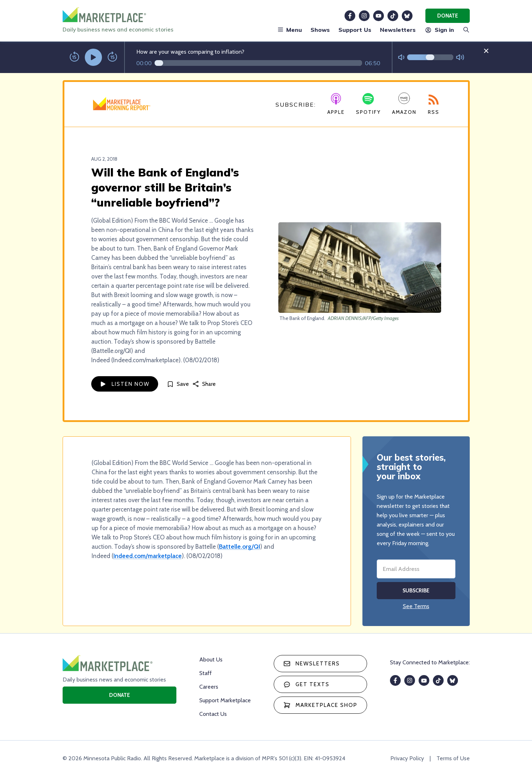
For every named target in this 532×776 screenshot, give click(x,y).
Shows (320, 30)
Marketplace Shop (320, 705)
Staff (206, 673)
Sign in (439, 30)
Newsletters (398, 30)
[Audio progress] (258, 63)
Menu (290, 30)
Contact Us (213, 714)
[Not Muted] (401, 57)
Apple (336, 104)
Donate (448, 16)
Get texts (306, 684)
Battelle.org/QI (240, 547)
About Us (211, 659)
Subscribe (416, 591)
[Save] (178, 384)
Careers (209, 687)
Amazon (404, 104)
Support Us (355, 30)
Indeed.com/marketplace (148, 556)
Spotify (368, 104)
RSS (434, 105)
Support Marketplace (225, 700)
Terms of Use (453, 758)
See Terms (416, 606)
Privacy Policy (407, 758)
